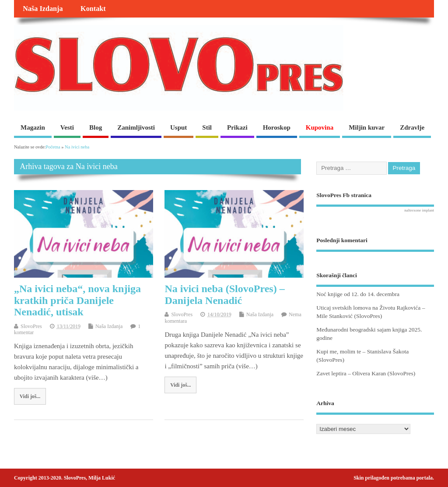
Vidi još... (30, 396)
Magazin (33, 127)
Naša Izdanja (43, 9)
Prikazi (237, 127)
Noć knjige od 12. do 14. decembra (358, 294)
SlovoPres (31, 326)
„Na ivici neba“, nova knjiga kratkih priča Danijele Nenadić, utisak (77, 300)
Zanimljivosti (136, 127)
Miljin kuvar (367, 127)
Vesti (67, 127)
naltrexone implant (419, 210)
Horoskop (277, 127)
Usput (178, 127)
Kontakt (93, 9)
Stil (207, 127)
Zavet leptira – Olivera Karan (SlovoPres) (366, 373)
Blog (96, 127)
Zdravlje (412, 127)
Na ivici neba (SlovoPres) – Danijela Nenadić (224, 294)
